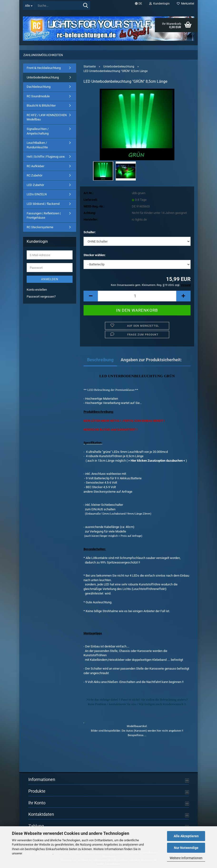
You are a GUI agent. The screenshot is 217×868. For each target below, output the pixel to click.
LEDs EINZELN (37, 194)
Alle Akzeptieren (186, 836)
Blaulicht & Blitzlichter (41, 106)
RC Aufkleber (35, 166)
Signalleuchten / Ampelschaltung (38, 131)
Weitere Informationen (186, 858)
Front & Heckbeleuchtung (44, 68)
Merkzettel (185, 4)
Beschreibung (100, 360)
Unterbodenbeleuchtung (43, 77)
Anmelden (50, 279)
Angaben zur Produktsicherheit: (151, 360)
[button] (138, 4)
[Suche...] (29, 5)
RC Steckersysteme (40, 227)
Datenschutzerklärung (38, 853)
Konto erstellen (37, 290)
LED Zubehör (35, 185)
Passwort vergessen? (41, 297)
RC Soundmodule (38, 96)
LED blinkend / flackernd (43, 204)
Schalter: (90, 232)
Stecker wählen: (95, 255)
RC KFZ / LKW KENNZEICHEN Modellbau (47, 117)
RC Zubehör (35, 175)
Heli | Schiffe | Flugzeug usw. (46, 157)
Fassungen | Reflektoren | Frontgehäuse (44, 216)
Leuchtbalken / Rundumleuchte (37, 145)
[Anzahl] (137, 296)
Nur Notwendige (186, 848)
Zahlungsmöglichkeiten (43, 55)
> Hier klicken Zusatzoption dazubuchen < (157, 461)
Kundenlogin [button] (159, 4)
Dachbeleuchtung (39, 87)
